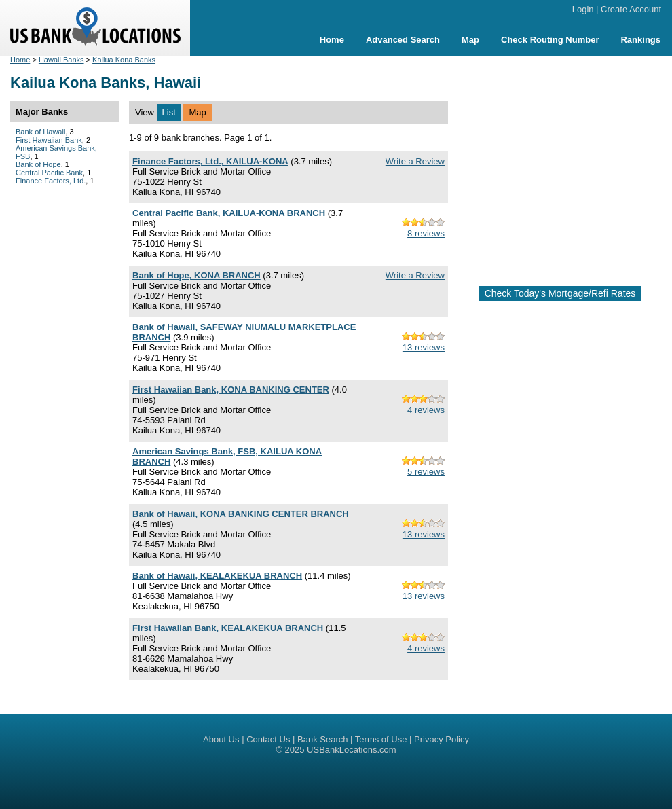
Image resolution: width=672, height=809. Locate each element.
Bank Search (322, 739)
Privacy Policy (442, 739)
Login (583, 9)
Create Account (631, 9)
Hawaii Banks (61, 60)
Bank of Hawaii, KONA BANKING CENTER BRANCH (241, 514)
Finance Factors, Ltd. (51, 181)
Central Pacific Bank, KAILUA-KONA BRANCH (229, 213)
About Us (221, 739)
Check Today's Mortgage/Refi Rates (560, 293)
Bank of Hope (38, 164)
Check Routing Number (550, 40)
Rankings (640, 40)
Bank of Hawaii (40, 132)
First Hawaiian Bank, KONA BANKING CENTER (231, 390)
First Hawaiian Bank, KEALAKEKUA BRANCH (228, 628)
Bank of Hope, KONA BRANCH (197, 275)
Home (332, 40)
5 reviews (426, 472)
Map (470, 40)
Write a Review (415, 161)
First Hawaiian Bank (49, 140)
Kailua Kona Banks (124, 60)
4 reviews (426, 410)
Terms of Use (381, 739)
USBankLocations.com (352, 750)
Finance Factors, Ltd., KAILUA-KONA (210, 161)
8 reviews (426, 233)
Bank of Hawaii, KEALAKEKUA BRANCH (217, 576)
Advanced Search (403, 40)
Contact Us (268, 739)
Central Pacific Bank (49, 173)
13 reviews (424, 347)
